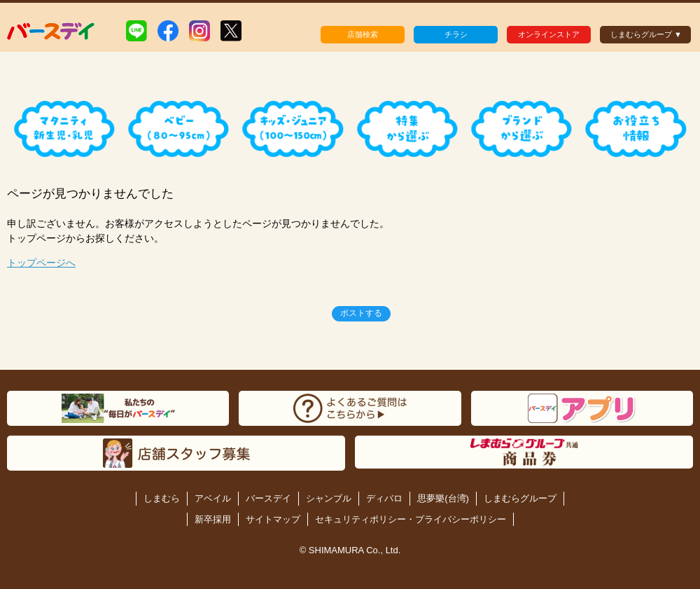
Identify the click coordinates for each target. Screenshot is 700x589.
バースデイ (268, 498)
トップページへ (41, 263)
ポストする (361, 313)
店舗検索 (363, 34)
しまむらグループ (520, 498)
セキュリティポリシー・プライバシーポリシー (411, 519)
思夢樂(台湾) (443, 498)
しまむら (162, 498)
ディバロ (384, 498)
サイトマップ (273, 519)
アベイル (213, 498)
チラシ (456, 34)
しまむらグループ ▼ (646, 34)
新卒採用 (213, 519)
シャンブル (329, 498)
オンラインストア (549, 34)
